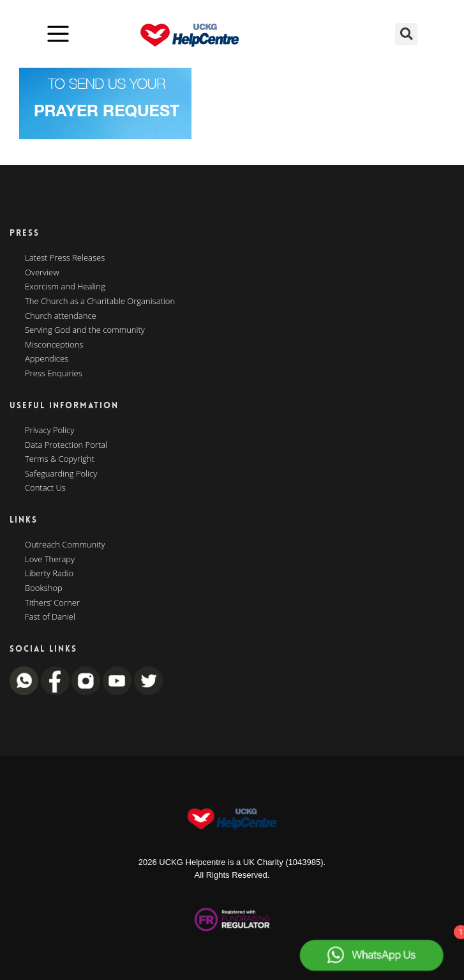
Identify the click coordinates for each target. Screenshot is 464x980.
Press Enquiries (54, 374)
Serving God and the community (85, 330)
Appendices (47, 359)
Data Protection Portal (66, 445)
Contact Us (45, 488)
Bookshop (44, 588)
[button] (406, 34)
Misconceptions (54, 345)
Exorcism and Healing (65, 287)
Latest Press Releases (65, 258)
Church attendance (61, 316)
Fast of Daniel (50, 617)
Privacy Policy (49, 431)
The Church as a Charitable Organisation (100, 302)
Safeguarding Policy (61, 474)
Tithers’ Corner (52, 603)
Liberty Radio (49, 574)
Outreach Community (65, 545)
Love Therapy (50, 560)
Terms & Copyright (60, 459)
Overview (42, 273)
